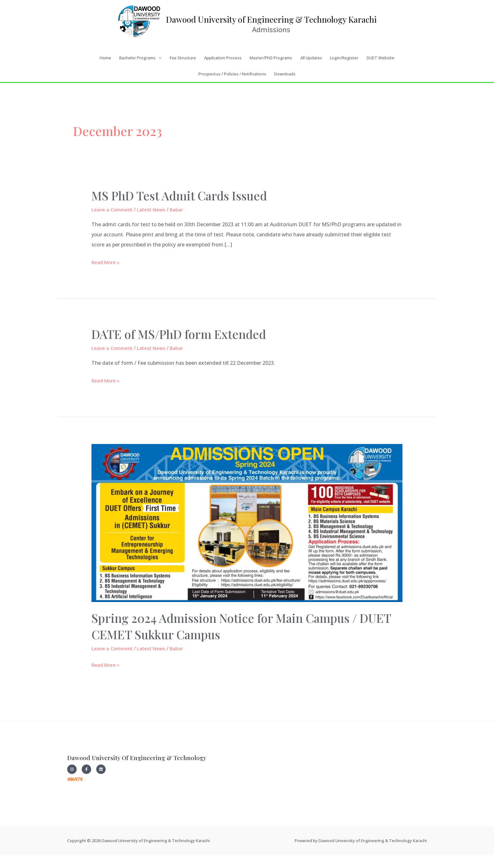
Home (105, 75)
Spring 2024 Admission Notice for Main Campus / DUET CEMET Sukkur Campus (232, 644)
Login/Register (344, 75)
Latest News (154, 227)
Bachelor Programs (137, 75)
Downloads (285, 92)
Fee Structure (183, 75)
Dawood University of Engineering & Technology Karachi (271, 24)
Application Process (223, 75)
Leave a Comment (113, 227)
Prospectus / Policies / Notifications (232, 92)
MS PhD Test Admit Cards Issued (186, 213)
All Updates (311, 75)
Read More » (106, 279)
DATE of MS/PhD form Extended (185, 351)
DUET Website (380, 75)
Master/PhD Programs (271, 75)
